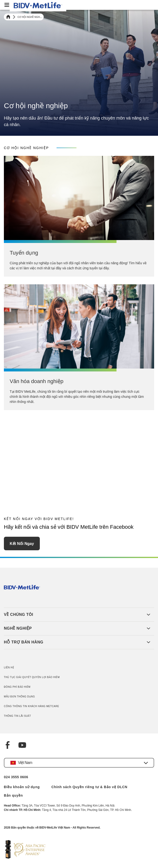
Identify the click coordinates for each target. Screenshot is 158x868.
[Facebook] (8, 746)
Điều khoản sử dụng (22, 787)
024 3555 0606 (16, 777)
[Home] (8, 17)
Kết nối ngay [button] (22, 544)
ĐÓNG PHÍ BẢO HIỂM (17, 687)
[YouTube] (22, 746)
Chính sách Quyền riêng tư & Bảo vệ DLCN (89, 787)
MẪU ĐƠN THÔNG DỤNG (19, 697)
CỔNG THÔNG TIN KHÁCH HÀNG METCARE (32, 706)
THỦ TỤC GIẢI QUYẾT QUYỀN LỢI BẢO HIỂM (32, 677)
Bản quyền (13, 795)
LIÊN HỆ (9, 668)
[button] (79, 763)
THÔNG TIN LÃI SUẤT (17, 716)
